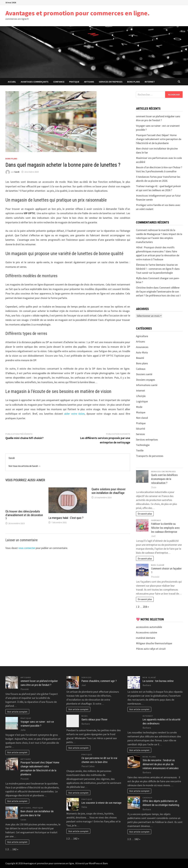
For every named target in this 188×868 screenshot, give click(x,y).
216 (145, 607)
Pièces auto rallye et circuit (151, 649)
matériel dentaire (146, 638)
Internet (150, 82)
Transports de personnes (150, 456)
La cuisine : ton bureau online (158, 681)
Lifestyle (141, 396)
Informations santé (147, 385)
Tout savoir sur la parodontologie (154, 273)
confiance (59, 82)
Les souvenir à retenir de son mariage (101, 803)
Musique (141, 412)
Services (140, 434)
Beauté (140, 358)
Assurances (142, 347)
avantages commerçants (35, 82)
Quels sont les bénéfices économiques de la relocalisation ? (164, 479)
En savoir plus (145, 514)
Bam (105, 863)
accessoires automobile (149, 627)
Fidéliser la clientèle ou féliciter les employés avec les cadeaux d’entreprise (165, 528)
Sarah (17, 172)
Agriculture (142, 336)
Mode (139, 407)
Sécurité (140, 429)
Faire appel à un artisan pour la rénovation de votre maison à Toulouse (158, 255)
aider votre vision (74, 414)
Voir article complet (17, 712)
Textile (140, 450)
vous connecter (27, 548)
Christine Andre (144, 288)
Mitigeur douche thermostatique (154, 643)
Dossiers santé (144, 374)
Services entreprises (111, 82)
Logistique (142, 401)
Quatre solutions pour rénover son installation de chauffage (109, 491)
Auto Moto (142, 352)
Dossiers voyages (146, 380)
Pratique (74, 82)
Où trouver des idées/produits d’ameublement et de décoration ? (24, 515)
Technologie (143, 445)
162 (14, 849)
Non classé (142, 418)
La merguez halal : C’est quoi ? (66, 518)
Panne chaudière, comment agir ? (99, 681)
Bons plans (134, 82)
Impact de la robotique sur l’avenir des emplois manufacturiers (159, 238)
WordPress (94, 863)
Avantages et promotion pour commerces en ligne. (77, 13)
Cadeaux (141, 369)
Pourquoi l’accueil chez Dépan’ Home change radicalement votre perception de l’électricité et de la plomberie (159, 139)
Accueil (12, 82)
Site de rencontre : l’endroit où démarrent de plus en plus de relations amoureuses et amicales (161, 764)
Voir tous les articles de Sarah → (25, 466)
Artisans (89, 82)
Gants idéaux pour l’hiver (95, 719)
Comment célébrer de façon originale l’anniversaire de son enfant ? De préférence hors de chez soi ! (158, 292)
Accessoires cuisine (147, 632)
